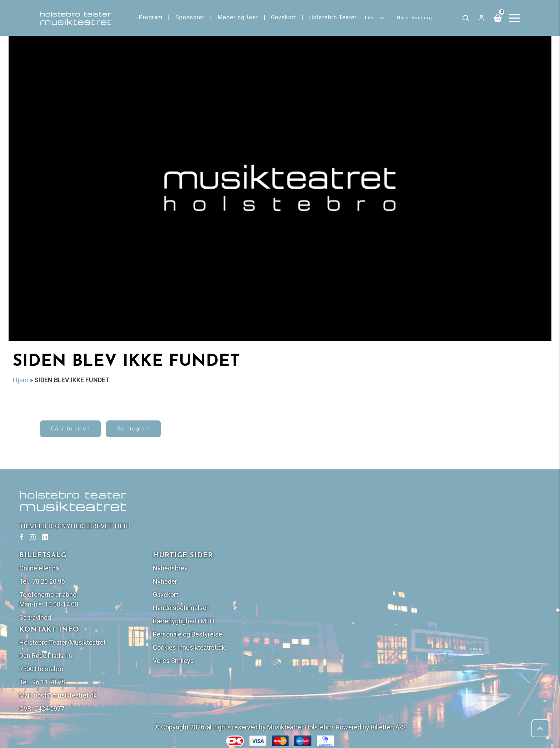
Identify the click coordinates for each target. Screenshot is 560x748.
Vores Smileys (439, 604)
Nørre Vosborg (414, 18)
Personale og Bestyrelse (454, 577)
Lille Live (376, 18)
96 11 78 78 (315, 625)
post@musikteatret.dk (331, 638)
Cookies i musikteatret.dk (455, 590)
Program (151, 17)
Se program (133, 429)
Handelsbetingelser (447, 551)
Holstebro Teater (333, 17)
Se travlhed (301, 560)
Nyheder (431, 524)
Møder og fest (238, 17)
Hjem (21, 380)
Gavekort (284, 17)
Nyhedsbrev (436, 511)
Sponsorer (190, 17)
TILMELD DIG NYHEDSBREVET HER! (75, 526)
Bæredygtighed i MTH (450, 564)
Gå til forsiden (70, 429)
